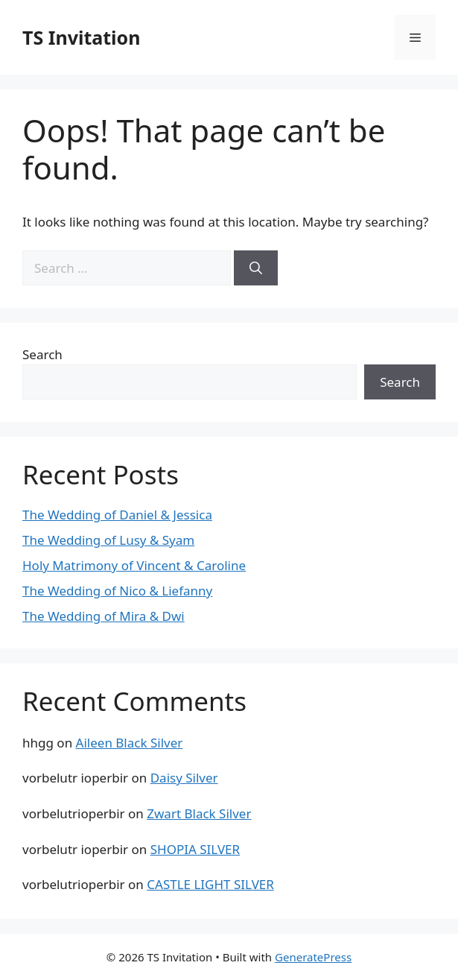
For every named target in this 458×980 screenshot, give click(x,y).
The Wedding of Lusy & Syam (108, 540)
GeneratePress (313, 957)
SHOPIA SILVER (195, 849)
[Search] (256, 268)
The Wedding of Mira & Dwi (104, 616)
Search (42, 354)
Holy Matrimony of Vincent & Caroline (134, 565)
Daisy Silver (184, 778)
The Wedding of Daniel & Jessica (117, 515)
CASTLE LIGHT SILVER (210, 884)
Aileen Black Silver (130, 743)
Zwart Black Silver (199, 813)
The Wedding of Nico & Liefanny (117, 591)
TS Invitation (81, 37)
